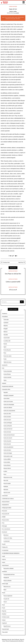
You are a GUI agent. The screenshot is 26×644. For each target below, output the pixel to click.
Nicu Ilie (9, 639)
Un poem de (6, 599)
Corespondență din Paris (9, 575)
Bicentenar (6, 535)
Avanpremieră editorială (8, 386)
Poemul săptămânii (8, 596)
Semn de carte (7, 493)
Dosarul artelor (6, 520)
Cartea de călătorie (8, 408)
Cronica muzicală (7, 377)
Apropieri (6, 392)
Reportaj (4, 611)
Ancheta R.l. (5, 365)
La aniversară (7, 541)
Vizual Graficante (15, 639)
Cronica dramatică (8, 371)
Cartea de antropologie (9, 405)
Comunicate (5, 496)
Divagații (6, 329)
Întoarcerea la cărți (8, 477)
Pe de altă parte (7, 350)
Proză (3, 605)
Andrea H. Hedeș (13, 11)
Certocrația (6, 320)
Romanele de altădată (9, 568)
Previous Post (6, 262)
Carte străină (6, 398)
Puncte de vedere (8, 356)
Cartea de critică (7, 414)
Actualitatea (5, 317)
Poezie (4, 593)
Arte (3, 368)
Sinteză (4, 620)
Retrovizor (6, 490)
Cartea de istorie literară (9, 435)
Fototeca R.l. (5, 547)
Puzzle (5, 359)
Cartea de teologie (8, 453)
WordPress (21, 641)
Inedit (4, 556)
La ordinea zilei (7, 341)
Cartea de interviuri (8, 429)
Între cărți (6, 480)
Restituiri (4, 614)
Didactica (6, 326)
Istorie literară (5, 565)
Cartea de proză (7, 444)
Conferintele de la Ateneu (8, 499)
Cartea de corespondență (9, 411)
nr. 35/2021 (17, 13)
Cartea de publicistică (8, 447)
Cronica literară (7, 465)
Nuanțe (5, 344)
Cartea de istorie (7, 432)
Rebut (5, 590)
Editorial (5, 332)
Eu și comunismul (6, 529)
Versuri (5, 602)
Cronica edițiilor (7, 459)
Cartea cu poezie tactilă (13, 282)
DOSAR (4, 517)
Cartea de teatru (7, 450)
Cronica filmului (7, 374)
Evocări (4, 544)
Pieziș (5, 353)
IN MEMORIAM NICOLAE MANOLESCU (11, 553)
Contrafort (6, 323)
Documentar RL (6, 514)
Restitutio (6, 487)
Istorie (4, 562)
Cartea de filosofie (8, 426)
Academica (5, 313)
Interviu (4, 559)
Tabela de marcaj (7, 362)
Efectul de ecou (7, 587)
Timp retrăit (5, 632)
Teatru (5, 380)
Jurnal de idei (7, 338)
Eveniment (5, 532)
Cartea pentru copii (8, 456)
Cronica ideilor (7, 462)
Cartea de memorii (8, 438)
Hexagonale (6, 578)
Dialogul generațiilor (7, 508)
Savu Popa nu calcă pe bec (13, 274)
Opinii (5, 347)
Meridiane (5, 572)
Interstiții (6, 335)
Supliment (5, 623)
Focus (5, 474)
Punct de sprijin (7, 483)
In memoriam (5, 550)
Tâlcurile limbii (5, 629)
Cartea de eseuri (7, 420)
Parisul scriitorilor (8, 581)
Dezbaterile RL (5, 505)
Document (5, 511)
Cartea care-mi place (8, 402)
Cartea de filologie (8, 423)
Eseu (3, 523)
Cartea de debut (7, 417)
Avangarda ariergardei (9, 395)
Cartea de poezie (13, 6)
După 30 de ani (7, 626)
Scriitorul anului (6, 617)
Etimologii (4, 526)
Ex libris (5, 471)
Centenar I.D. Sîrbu (8, 538)
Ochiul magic (5, 584)
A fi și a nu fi (13, 290)
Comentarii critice (6, 389)
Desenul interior (7, 468)
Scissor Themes (6, 641)
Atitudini (4, 383)
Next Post (21, 262)
